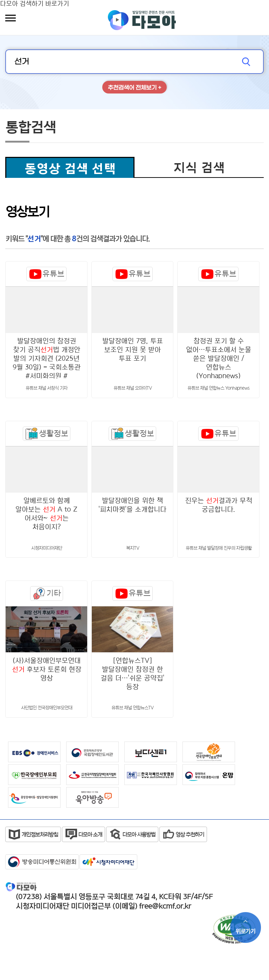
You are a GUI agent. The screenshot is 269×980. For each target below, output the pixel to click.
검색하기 (248, 62)
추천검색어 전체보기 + (134, 88)
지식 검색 (199, 167)
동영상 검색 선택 (70, 168)
